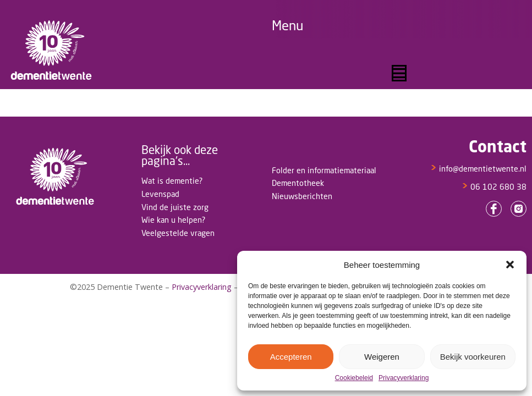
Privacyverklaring (404, 378)
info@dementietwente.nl (478, 169)
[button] (510, 265)
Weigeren (382, 357)
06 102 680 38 (494, 187)
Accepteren (291, 357)
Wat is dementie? (172, 181)
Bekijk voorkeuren (473, 357)
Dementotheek (298, 183)
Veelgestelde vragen (178, 233)
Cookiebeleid (354, 378)
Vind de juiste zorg (175, 207)
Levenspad (160, 194)
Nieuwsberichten (302, 196)
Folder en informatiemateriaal (324, 170)
